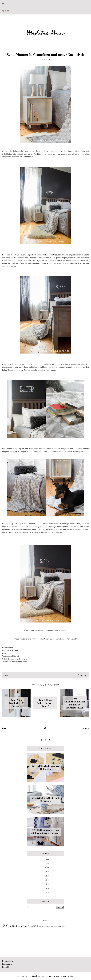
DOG (36, 926)
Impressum (7, 964)
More (86, 728)
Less (4, 728)
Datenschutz (8, 961)
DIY (5, 926)
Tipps (25, 926)
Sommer (47, 926)
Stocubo (57, 255)
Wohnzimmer (56, 926)
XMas (64, 926)
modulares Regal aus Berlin (59, 261)
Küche (41, 926)
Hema (9, 653)
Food (12, 926)
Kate (72, 976)
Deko (30, 926)
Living (6, 675)
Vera (15, 452)
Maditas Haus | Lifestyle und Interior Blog (42, 976)
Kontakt (6, 967)
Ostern (19, 926)
